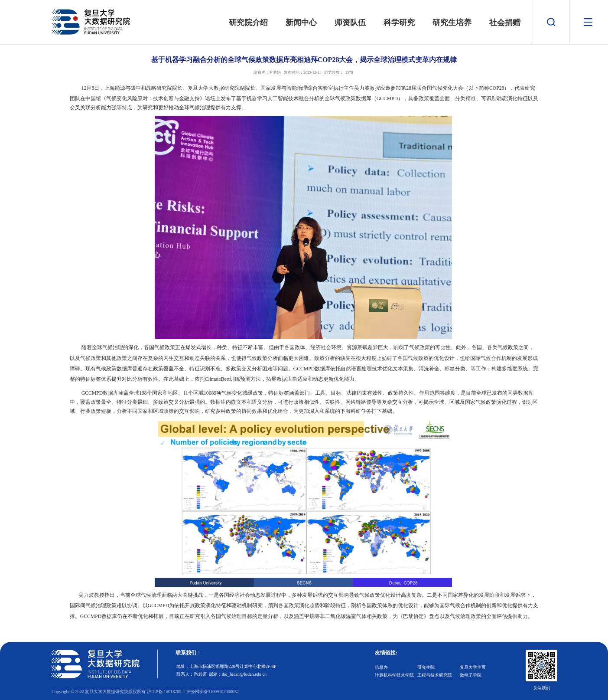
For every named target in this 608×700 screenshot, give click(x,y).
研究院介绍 (249, 23)
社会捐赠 (505, 23)
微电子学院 (471, 675)
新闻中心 (302, 23)
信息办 (381, 667)
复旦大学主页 (473, 667)
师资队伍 (350, 23)
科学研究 (399, 23)
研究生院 (426, 667)
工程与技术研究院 (435, 675)
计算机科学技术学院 (394, 675)
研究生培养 (452, 23)
